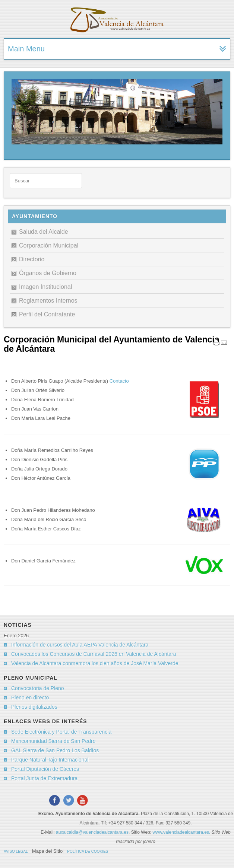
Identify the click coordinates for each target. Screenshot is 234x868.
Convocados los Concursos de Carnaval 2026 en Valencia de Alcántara (94, 654)
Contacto (118, 381)
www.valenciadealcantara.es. (182, 832)
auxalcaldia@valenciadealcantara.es (92, 832)
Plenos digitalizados (34, 707)
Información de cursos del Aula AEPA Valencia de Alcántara (80, 645)
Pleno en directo (30, 698)
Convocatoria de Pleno (38, 688)
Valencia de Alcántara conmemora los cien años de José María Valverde (95, 663)
